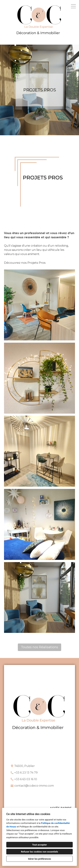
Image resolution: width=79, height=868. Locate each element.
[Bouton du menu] (73, 6)
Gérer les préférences (39, 859)
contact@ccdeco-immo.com (34, 786)
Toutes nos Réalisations (39, 647)
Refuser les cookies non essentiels (39, 852)
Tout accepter (39, 845)
